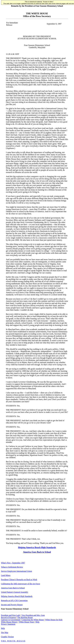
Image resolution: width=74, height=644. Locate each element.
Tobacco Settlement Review (12, 567)
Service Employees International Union (16, 571)
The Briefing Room (25, 617)
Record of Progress (9, 617)
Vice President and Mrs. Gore (33, 615)
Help (37, 622)
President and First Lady (11, 615)
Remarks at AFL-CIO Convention (14, 600)
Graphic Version (7, 637)
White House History (9, 622)
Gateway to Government (11, 620)
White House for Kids (54, 620)
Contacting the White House (33, 620)
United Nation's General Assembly (15, 592)
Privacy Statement (8, 624)
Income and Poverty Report (12, 605)
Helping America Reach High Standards (37, 547)
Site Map (5, 632)
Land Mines (6, 575)
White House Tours (27, 622)
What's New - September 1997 (13, 563)
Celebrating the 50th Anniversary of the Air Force (21, 584)
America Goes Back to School (37, 552)
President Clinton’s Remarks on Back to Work (19, 580)
